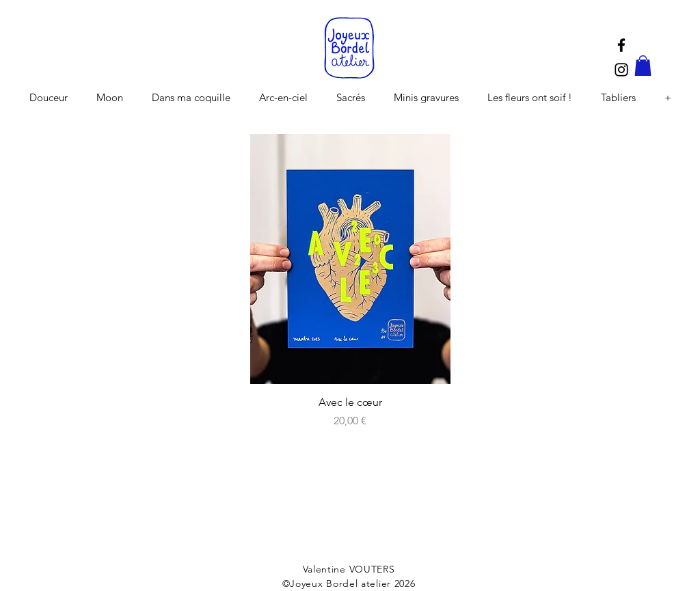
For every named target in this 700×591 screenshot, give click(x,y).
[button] (643, 66)
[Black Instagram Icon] (621, 70)
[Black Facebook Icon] (621, 45)
